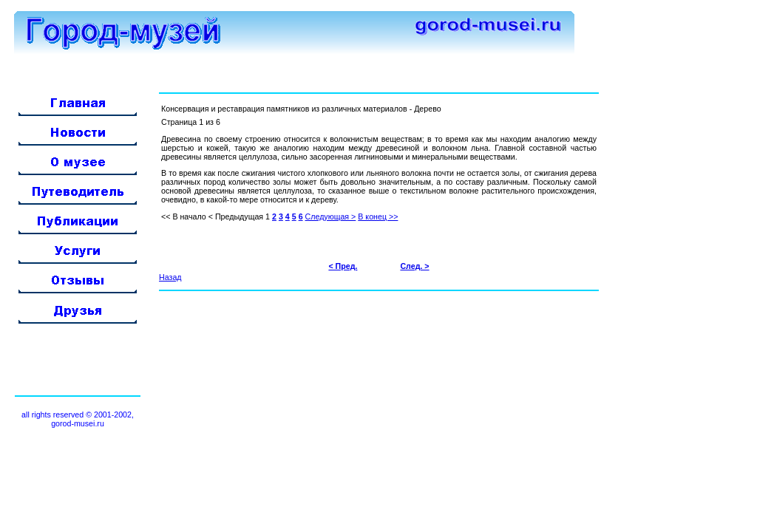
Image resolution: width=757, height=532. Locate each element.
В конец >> (378, 216)
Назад (170, 277)
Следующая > (331, 216)
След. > (414, 266)
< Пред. (343, 266)
